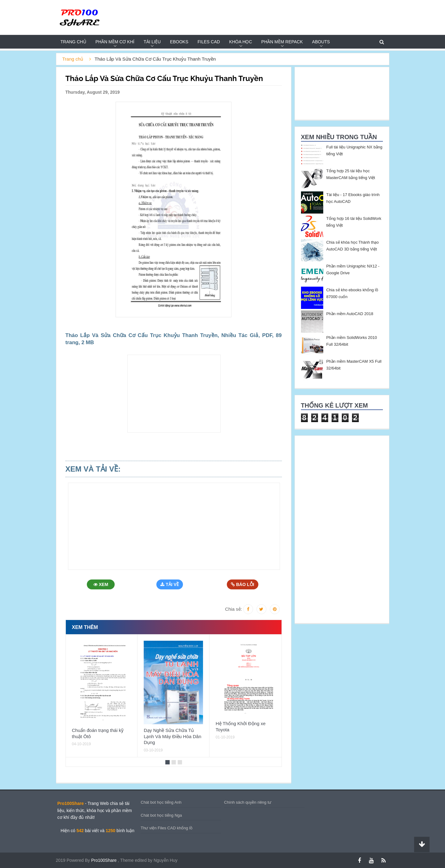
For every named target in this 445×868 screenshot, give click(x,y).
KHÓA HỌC (241, 42)
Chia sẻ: (233, 609)
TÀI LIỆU (152, 42)
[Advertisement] (30, 144)
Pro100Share (104, 860)
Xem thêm (85, 627)
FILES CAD (209, 42)
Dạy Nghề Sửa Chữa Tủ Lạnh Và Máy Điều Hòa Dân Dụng (172, 736)
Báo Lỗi (243, 584)
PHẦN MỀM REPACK (282, 42)
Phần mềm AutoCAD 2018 (350, 314)
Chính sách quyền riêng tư (248, 802)
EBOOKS (179, 42)
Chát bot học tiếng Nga (161, 815)
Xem (102, 584)
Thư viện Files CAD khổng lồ (167, 828)
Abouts (321, 42)
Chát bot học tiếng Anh (161, 802)
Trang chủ (73, 42)
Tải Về (171, 584)
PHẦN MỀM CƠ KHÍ (115, 42)
